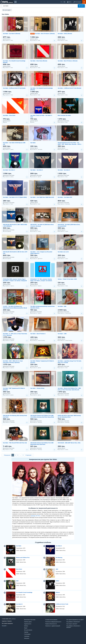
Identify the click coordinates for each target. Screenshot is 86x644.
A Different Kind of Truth (62, 604)
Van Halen (33, 143)
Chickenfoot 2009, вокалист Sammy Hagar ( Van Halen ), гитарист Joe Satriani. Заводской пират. (15, 281)
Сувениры (27, 636)
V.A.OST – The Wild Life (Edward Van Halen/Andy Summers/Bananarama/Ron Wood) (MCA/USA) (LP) (15, 308)
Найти (81, 6)
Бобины (26, 626)
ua (64, 2)
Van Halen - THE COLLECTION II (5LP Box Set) (15, 443)
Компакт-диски (28, 622)
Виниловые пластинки (30, 620)
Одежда (26, 632)
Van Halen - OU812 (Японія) (65, 34)
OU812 (57, 581)
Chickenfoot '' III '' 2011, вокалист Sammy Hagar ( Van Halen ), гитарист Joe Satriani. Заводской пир (41, 281)
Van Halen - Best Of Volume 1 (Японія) (45, 34)
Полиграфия (27, 634)
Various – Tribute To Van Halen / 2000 (67, 279)
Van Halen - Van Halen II (64, 170)
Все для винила (28, 630)
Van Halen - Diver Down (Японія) (39, 61)
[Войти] (69, 2)
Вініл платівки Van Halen (64, 115)
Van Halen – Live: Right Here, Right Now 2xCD (42, 197)
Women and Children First (23, 558)
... (20, 455)
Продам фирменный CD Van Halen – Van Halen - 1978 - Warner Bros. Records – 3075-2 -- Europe (70, 144)
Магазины (27, 638)
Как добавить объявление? (73, 622)
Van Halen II (59, 546)
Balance (58, 592)
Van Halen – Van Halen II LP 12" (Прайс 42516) (15, 197)
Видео (26, 628)
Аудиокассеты (28, 624)
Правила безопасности (51, 624)
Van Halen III (19, 604)
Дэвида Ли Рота (36, 516)
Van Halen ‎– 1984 (62, 334)
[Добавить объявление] (84, 2)
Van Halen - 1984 (62, 306)
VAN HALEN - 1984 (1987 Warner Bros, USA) (69, 443)
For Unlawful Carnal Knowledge (24, 592)
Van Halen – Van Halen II (37, 170)
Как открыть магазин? (72, 624)
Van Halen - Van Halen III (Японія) (12, 34)
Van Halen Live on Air (63, 252)
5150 (17, 581)
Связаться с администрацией (53, 626)
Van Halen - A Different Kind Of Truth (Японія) (69, 88)
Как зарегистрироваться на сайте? (75, 620)
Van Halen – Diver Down (9, 115)
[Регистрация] (77, 2)
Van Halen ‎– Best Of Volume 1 (38, 334)
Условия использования (51, 620)
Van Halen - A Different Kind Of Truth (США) (14, 88)
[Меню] (15, 2)
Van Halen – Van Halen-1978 (65, 197)
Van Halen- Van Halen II (9, 170)
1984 (57, 569)
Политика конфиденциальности (53, 622)
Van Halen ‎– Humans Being (37, 388)
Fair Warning (59, 558)
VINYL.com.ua (12, 619)
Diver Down (19, 569)
